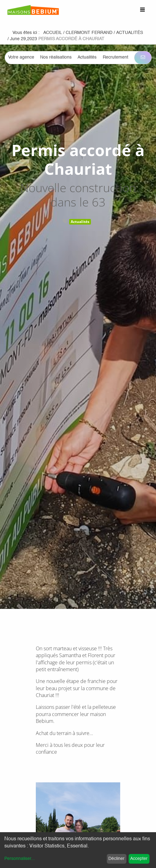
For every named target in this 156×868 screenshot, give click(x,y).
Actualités (80, 222)
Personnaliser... (20, 859)
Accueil (53, 33)
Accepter (139, 859)
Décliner (116, 859)
